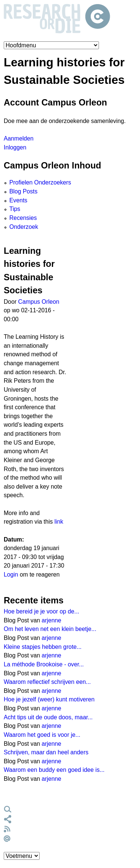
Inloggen (15, 147)
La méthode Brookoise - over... (44, 664)
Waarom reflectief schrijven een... (47, 682)
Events (18, 200)
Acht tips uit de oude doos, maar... (48, 717)
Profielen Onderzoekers (40, 182)
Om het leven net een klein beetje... (50, 629)
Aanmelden (19, 138)
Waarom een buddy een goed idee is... (54, 770)
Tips (15, 209)
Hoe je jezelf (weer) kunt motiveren (49, 699)
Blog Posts (23, 191)
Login (11, 575)
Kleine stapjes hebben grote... (43, 647)
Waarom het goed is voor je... (42, 735)
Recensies (23, 218)
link (59, 522)
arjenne (52, 620)
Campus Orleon (39, 302)
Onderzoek (24, 227)
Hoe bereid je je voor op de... (41, 611)
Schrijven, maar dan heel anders (46, 752)
